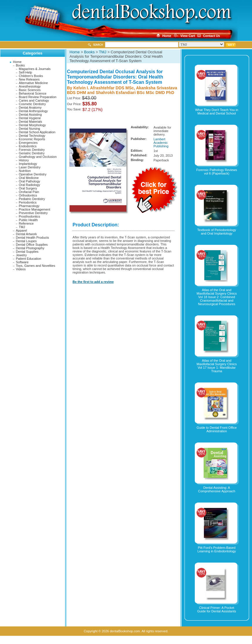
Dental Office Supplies (32, 245)
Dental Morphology (32, 125)
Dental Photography (30, 248)
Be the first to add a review (93, 282)
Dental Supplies (27, 252)
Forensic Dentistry (32, 150)
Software (22, 262)
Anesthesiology (30, 86)
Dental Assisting (30, 115)
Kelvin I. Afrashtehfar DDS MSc (104, 88)
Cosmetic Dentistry (32, 104)
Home (17, 62)
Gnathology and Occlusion (38, 157)
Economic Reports (32, 139)
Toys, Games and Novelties (35, 266)
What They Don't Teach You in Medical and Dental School (217, 112)
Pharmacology (29, 206)
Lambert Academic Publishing (161, 143)
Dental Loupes (26, 241)
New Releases (29, 79)
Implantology (28, 164)
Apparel (21, 230)
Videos (21, 269)
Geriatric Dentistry (32, 153)
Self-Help (25, 72)
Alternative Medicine (33, 83)
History (24, 160)
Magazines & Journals (35, 69)
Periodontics (28, 202)
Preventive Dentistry (33, 213)
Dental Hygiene (30, 118)
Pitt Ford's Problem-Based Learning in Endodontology (217, 549)
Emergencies (28, 143)
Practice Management (34, 209)
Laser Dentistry (30, 167)
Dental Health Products (32, 238)
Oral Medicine (29, 178)
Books (20, 65)
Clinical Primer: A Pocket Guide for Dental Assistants (217, 609)
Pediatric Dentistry (32, 199)
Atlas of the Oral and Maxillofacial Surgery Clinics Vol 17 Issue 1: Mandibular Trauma (217, 366)
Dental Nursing (29, 129)
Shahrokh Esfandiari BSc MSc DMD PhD (135, 93)
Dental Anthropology (33, 111)
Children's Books (31, 76)
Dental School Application (37, 132)
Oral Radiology (29, 185)
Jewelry (21, 255)
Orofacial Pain (29, 192)
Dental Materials (30, 122)
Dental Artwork (26, 234)
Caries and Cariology (34, 100)
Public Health (28, 220)
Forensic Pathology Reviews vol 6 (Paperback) (217, 172)
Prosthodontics (29, 216)
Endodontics (28, 146)
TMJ (22, 227)
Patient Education (28, 259)
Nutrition (25, 171)
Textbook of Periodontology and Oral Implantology (217, 232)
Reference (26, 223)
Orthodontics (28, 195)
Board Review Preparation (38, 97)
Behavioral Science (33, 93)
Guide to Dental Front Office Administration (217, 429)
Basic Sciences (30, 90)
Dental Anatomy (30, 107)
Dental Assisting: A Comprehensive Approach (217, 489)
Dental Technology (32, 136)
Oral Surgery (28, 188)
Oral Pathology (29, 181)
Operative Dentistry (33, 174)
